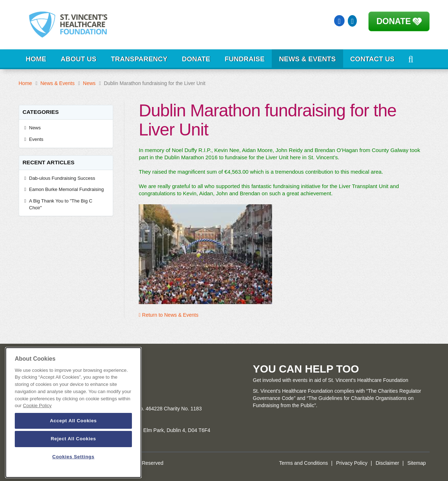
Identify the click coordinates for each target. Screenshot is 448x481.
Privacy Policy (352, 463)
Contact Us (372, 59)
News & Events (307, 59)
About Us (79, 59)
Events (36, 139)
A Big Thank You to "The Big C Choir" (61, 204)
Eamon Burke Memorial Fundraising (66, 189)
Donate (394, 21)
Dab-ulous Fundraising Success (63, 178)
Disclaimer (387, 463)
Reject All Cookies (74, 439)
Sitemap (416, 463)
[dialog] (73, 413)
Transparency (139, 59)
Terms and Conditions (303, 463)
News (89, 83)
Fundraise (245, 59)
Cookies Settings (73, 457)
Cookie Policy (37, 406)
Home (36, 59)
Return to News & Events (168, 315)
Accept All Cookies (73, 421)
